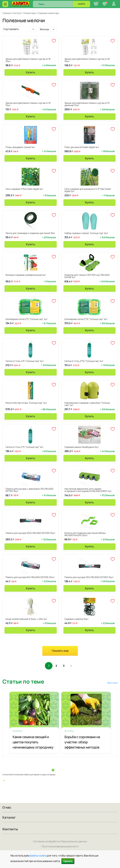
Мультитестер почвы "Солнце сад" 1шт (26, 403)
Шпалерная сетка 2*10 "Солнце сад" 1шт (86, 319)
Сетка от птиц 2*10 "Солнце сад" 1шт (84, 361)
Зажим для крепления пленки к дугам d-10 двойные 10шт (87, 104)
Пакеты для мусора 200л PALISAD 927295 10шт (30, 533)
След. (72, 666)
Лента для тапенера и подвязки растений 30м (30, 233)
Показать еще (60, 651)
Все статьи (113, 684)
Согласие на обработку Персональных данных (60, 841)
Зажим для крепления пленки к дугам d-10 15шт (28, 104)
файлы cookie (38, 856)
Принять (68, 861)
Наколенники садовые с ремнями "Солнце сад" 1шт (87, 404)
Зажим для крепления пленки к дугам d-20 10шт (87, 60)
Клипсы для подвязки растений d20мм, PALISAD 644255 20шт (85, 534)
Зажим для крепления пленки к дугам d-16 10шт (28, 60)
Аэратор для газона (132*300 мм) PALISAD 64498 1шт (87, 276)
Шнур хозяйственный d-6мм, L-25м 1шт (26, 619)
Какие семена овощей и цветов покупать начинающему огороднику (33, 743)
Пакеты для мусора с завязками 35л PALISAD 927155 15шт (29, 490)
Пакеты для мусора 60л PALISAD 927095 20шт (30, 577)
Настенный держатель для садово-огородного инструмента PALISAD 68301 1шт (88, 490)
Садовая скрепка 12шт (76, 619)
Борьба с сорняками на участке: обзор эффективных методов (82, 743)
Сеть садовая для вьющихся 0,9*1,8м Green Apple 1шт (88, 190)
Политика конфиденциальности (60, 846)
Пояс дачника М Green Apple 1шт (82, 147)
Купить (31, 72)
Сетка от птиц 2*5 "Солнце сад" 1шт (24, 447)
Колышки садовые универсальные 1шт (26, 275)
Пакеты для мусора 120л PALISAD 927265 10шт (89, 577)
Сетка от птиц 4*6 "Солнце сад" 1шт (25, 361)
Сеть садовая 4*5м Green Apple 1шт (24, 189)
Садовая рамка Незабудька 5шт (82, 447)
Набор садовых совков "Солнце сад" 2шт (86, 233)
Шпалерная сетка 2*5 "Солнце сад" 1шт (26, 319)
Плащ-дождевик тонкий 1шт (20, 147)
